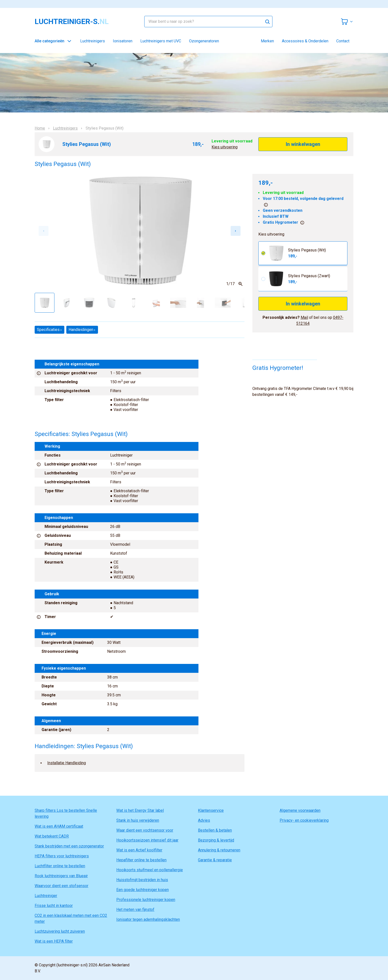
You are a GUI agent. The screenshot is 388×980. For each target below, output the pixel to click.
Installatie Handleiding (67, 763)
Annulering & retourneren (219, 850)
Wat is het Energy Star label (140, 810)
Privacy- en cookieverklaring (304, 820)
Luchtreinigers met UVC (161, 41)
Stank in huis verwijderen (138, 820)
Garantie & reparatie (215, 860)
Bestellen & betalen (215, 830)
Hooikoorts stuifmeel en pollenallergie (150, 870)
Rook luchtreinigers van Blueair (61, 876)
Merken (267, 41)
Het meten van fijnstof (135, 910)
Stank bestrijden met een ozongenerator (69, 846)
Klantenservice (211, 810)
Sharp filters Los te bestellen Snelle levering (66, 813)
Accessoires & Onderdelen (305, 41)
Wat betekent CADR (52, 836)
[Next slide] (236, 231)
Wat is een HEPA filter (54, 941)
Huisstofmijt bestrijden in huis (142, 880)
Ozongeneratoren (204, 41)
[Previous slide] (44, 231)
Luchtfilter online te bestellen (60, 866)
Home (40, 128)
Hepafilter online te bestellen (141, 860)
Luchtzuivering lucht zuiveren (60, 931)
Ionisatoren (123, 41)
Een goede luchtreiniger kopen (143, 890)
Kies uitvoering (225, 147)
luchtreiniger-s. (72, 22)
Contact (343, 41)
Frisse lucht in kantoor (54, 906)
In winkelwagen (303, 144)
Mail (304, 317)
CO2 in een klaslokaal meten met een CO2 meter (71, 918)
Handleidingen (82, 330)
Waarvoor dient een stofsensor (61, 886)
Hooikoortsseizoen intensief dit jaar (147, 840)
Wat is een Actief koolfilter (139, 850)
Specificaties (49, 330)
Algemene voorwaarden (300, 810)
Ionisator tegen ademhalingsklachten (148, 919)
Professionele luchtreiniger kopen (146, 900)
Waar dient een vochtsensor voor (145, 830)
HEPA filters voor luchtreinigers (62, 856)
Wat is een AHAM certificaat (59, 826)
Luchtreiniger (46, 896)
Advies (204, 820)
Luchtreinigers (93, 41)
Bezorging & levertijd (216, 840)
